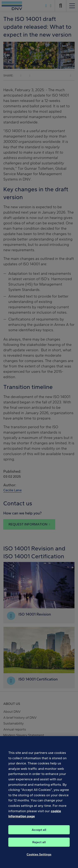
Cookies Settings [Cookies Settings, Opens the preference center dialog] (39, 856)
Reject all (39, 844)
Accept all (39, 832)
